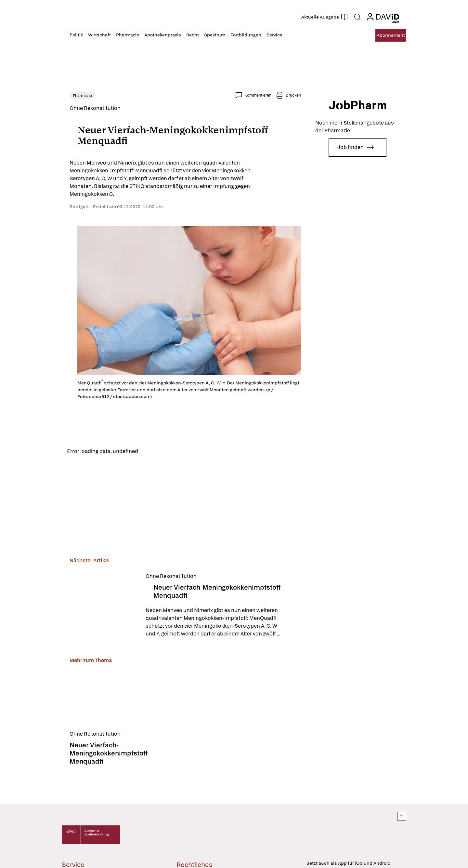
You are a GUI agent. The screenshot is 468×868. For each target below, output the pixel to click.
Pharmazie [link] (82, 96)
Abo (384, 35)
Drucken (293, 95)
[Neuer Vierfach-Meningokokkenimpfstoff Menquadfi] (104, 607)
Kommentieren (258, 95)
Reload (152, 452)
